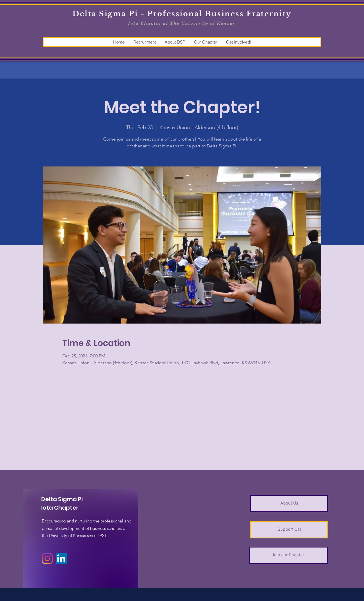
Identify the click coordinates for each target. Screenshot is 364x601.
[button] (144, 42)
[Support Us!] (289, 530)
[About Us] (289, 504)
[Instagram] (47, 558)
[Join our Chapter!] (288, 555)
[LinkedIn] (61, 558)
